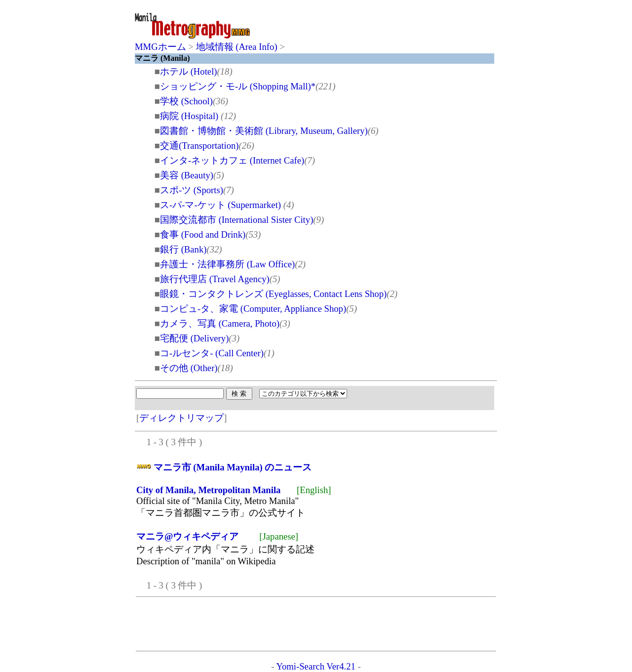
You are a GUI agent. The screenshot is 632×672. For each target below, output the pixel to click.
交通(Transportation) (199, 146)
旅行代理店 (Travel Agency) (215, 279)
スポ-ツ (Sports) (192, 190)
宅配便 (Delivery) (194, 338)
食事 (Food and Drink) (203, 234)
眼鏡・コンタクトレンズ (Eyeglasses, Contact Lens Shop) (273, 294)
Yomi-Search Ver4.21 (316, 666)
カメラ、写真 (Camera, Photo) (220, 323)
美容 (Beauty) (187, 175)
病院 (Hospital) (190, 116)
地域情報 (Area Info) (237, 47)
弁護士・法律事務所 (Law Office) (227, 264)
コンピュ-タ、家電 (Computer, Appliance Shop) (253, 309)
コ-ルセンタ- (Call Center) (212, 353)
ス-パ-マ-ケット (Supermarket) (222, 205)
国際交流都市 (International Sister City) (237, 220)
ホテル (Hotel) (189, 71)
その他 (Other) (189, 368)
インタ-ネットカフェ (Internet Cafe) (232, 160)
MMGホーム (160, 47)
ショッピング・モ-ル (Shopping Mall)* (238, 86)
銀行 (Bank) (183, 249)
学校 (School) (186, 101)
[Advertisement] (379, 26)
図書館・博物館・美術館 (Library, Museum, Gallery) (264, 131)
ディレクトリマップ (181, 418)
